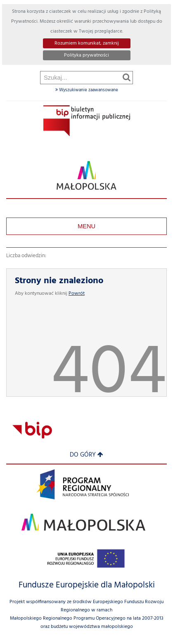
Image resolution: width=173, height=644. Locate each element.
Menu (86, 226)
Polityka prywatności (86, 55)
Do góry (86, 455)
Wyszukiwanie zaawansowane (87, 90)
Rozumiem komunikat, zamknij (87, 43)
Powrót (77, 294)
